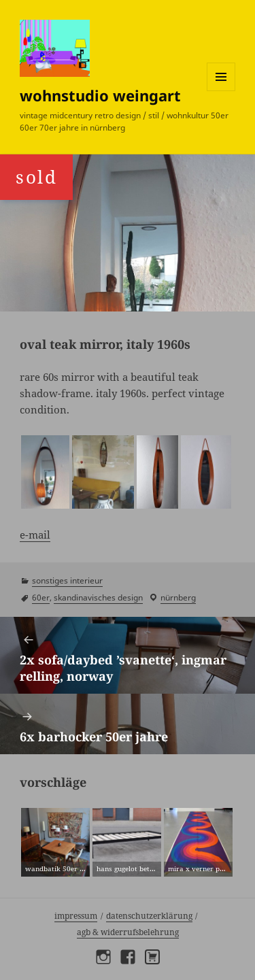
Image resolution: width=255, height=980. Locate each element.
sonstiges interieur (67, 580)
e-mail (35, 535)
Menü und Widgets (221, 91)
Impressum (76, 916)
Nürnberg (178, 597)
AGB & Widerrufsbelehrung (128, 932)
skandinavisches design (98, 597)
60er (41, 597)
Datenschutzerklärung (149, 916)
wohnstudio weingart (100, 95)
